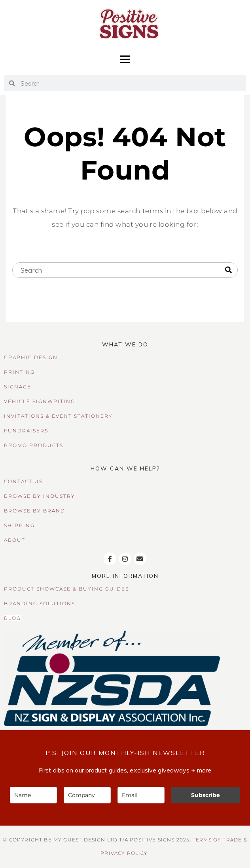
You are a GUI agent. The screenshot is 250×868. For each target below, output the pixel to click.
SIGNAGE (18, 387)
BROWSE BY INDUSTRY (40, 496)
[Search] (228, 270)
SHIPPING (19, 525)
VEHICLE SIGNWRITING (40, 401)
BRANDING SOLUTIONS (40, 603)
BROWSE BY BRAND (35, 511)
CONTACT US (23, 481)
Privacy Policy (124, 853)
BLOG (12, 618)
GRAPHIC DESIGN (31, 357)
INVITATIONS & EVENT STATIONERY (58, 416)
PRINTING (19, 372)
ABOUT (15, 540)
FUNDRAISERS (26, 431)
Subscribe (205, 795)
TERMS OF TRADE (217, 840)
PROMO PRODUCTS (34, 445)
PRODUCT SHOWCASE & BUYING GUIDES (66, 589)
